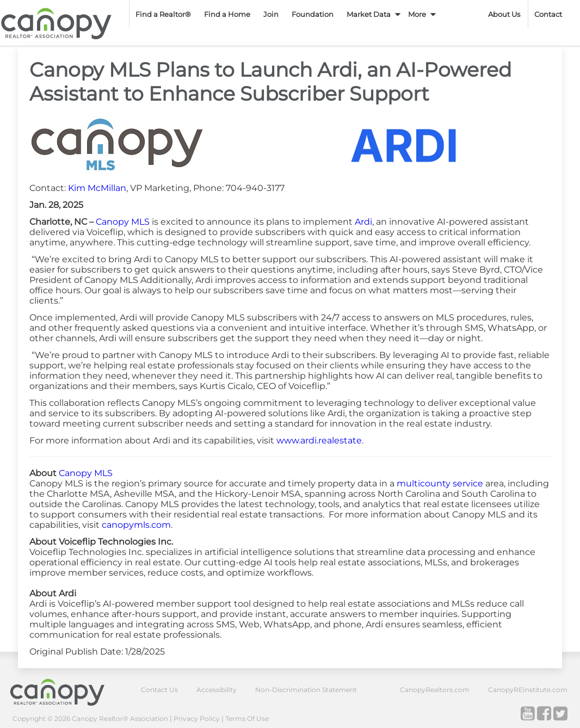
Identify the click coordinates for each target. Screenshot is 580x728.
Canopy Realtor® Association (65, 692)
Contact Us (159, 690)
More (417, 14)
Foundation (313, 14)
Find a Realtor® (163, 14)
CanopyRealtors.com (435, 690)
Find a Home (227, 14)
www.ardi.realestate (319, 440)
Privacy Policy (197, 718)
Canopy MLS (123, 222)
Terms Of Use (247, 718)
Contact (548, 14)
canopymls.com (136, 525)
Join (271, 14)
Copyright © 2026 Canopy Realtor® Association (90, 718)
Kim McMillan (97, 188)
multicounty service (440, 483)
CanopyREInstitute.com (528, 690)
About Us (504, 14)
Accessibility (217, 690)
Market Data (369, 14)
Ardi (363, 222)
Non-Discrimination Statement (306, 690)
